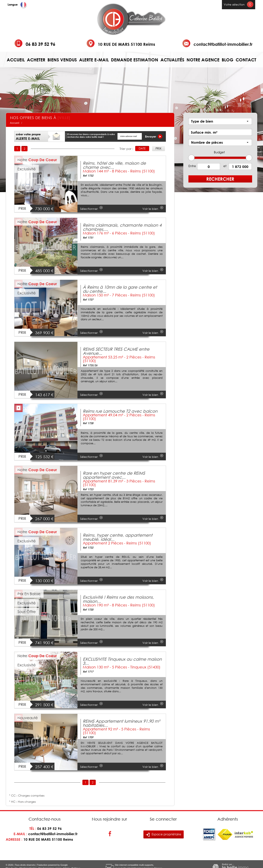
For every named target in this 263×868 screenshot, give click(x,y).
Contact (246, 60)
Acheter (36, 60)
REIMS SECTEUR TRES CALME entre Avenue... (116, 351)
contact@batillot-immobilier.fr (223, 44)
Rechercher (220, 179)
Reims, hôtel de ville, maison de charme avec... (114, 165)
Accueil (16, 60)
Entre (192, 166)
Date (142, 148)
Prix (159, 148)
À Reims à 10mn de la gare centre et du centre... (120, 289)
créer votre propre (28, 137)
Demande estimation (135, 60)
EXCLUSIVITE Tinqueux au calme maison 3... (122, 661)
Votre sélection (234, 4)
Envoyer (154, 136)
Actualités (172, 60)
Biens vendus (62, 60)
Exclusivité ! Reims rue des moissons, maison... (118, 599)
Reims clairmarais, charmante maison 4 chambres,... (122, 227)
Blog (228, 60)
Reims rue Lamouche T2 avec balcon (120, 411)
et (225, 166)
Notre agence (203, 60)
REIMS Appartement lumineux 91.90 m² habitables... (121, 723)
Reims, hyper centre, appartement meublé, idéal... (118, 537)
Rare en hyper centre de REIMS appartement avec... (114, 475)
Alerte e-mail (94, 60)
